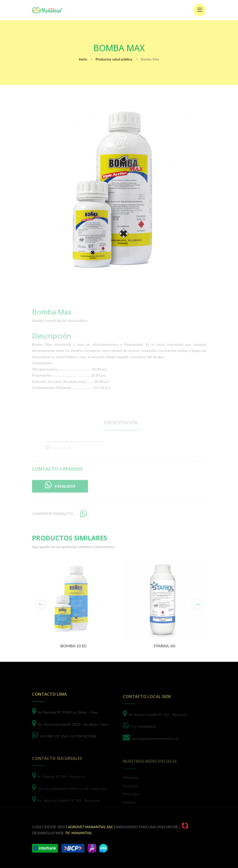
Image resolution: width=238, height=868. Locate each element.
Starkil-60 (164, 657)
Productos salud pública (114, 59)
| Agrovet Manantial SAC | (91, 827)
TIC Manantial (79, 833)
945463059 (60, 497)
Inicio (83, 59)
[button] (41, 616)
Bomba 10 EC (73, 657)
